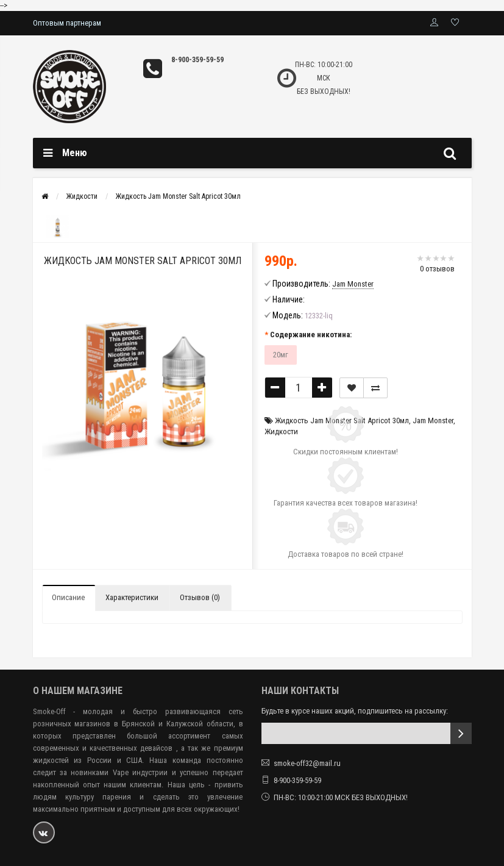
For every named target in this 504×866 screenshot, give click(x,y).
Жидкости (82, 196)
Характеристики (132, 597)
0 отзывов (437, 269)
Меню (75, 153)
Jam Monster (433, 420)
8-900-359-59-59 (197, 60)
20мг (281, 355)
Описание (68, 597)
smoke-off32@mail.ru (307, 763)
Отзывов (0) (200, 597)
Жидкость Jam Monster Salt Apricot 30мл (178, 196)
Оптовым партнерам (67, 23)
